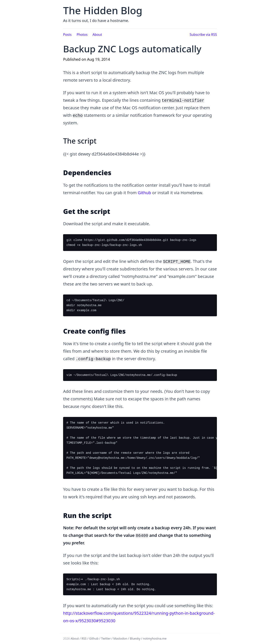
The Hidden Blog (103, 10)
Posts (67, 35)
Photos (82, 35)
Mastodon (120, 638)
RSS (84, 638)
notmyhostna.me (155, 638)
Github (144, 193)
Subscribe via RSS (203, 35)
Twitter (106, 638)
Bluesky (135, 638)
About (97, 35)
